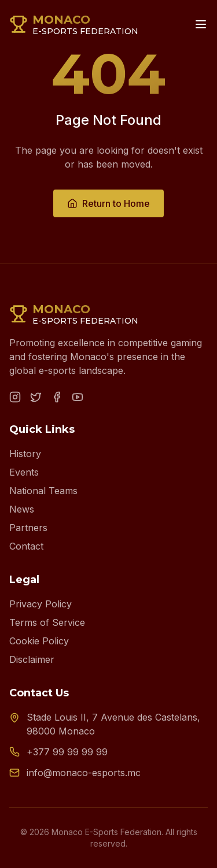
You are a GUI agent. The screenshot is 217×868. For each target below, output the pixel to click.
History (25, 454)
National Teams (43, 491)
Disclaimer (32, 659)
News (22, 509)
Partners (28, 528)
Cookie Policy (39, 641)
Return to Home (108, 203)
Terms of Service (47, 622)
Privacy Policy (41, 604)
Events (24, 472)
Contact (26, 546)
